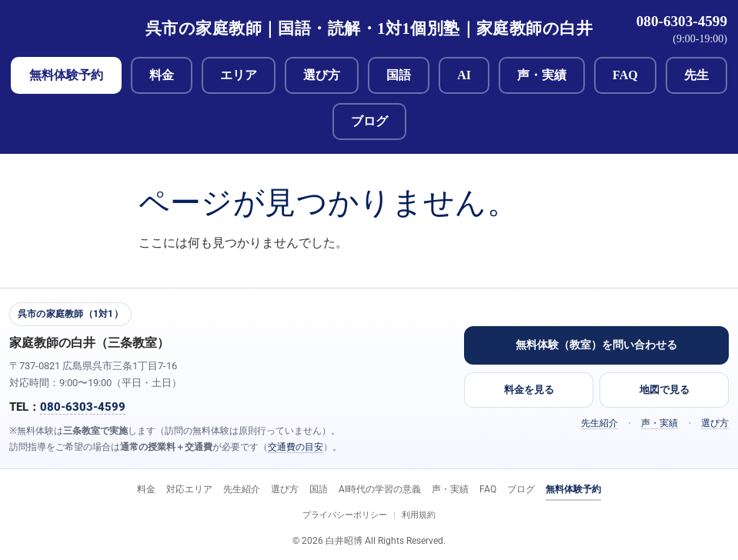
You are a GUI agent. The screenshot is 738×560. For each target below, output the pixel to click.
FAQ (625, 75)
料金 (162, 75)
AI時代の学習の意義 (380, 489)
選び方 (322, 75)
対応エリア (189, 489)
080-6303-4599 (682, 21)
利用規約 (419, 515)
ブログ (369, 121)
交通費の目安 (296, 447)
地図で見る (665, 390)
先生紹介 (599, 423)
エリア (239, 75)
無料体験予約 (66, 75)
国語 (399, 75)
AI (464, 75)
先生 (696, 75)
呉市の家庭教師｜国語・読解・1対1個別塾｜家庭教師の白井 (369, 28)
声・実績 (542, 75)
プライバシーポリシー (345, 515)
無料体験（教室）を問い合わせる (596, 345)
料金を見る (529, 390)
